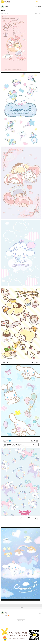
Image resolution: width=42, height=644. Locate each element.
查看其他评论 (21, 621)
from (37, 7)
